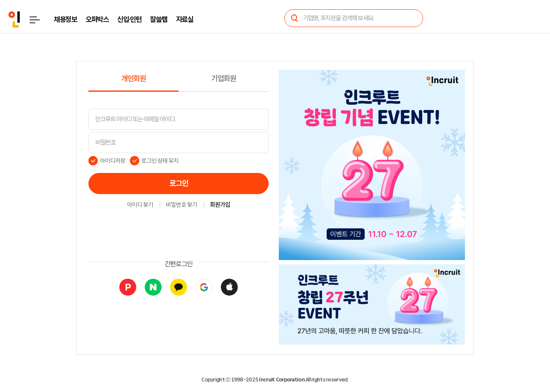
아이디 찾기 (140, 205)
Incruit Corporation (282, 380)
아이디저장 (113, 161)
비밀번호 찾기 (181, 205)
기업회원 (224, 79)
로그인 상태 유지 (160, 161)
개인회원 (133, 79)
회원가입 (220, 205)
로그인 (179, 184)
